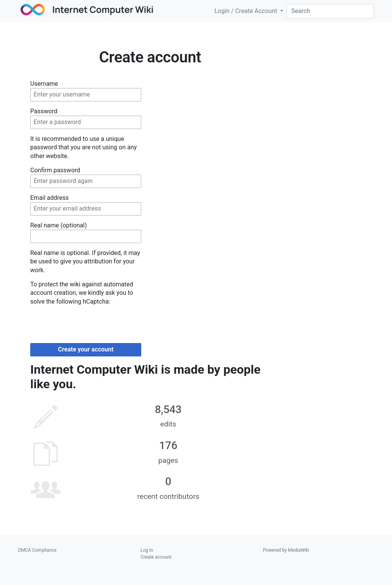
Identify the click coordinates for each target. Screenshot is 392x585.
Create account (156, 557)
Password (44, 111)
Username (44, 84)
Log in (147, 550)
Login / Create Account (247, 11)
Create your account (86, 349)
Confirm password (55, 170)
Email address (50, 198)
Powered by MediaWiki (286, 550)
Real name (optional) (59, 225)
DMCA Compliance (37, 550)
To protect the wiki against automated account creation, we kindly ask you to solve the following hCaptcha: (82, 293)
